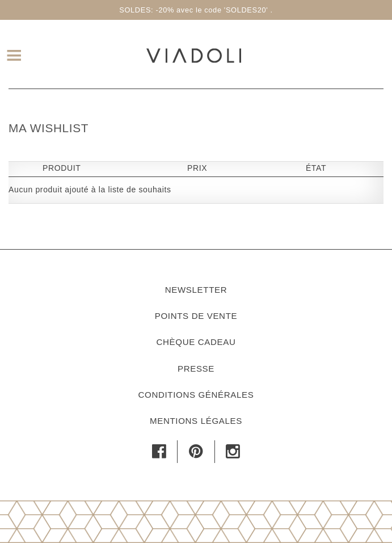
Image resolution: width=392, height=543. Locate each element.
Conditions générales (196, 395)
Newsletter (196, 290)
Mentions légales (196, 421)
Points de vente (196, 316)
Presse (196, 369)
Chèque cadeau (196, 342)
